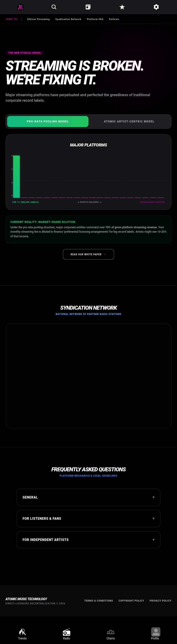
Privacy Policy (161, 601)
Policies (114, 19)
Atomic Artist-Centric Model (129, 122)
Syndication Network (68, 19)
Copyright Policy (131, 601)
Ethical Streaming (39, 19)
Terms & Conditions (99, 601)
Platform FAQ (95, 19)
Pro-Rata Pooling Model (48, 122)
